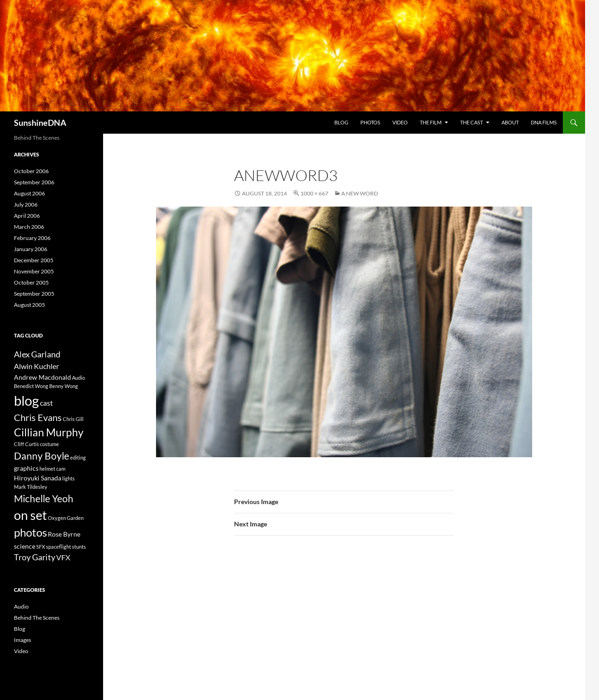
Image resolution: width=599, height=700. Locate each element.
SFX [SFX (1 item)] (41, 547)
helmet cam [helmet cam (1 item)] (52, 469)
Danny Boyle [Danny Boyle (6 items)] (42, 456)
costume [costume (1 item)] (49, 444)
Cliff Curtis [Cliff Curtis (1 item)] (26, 444)
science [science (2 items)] (25, 546)
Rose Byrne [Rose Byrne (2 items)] (64, 534)
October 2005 (31, 282)
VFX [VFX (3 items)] (63, 557)
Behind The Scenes (37, 618)
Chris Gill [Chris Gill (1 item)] (73, 419)
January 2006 (31, 249)
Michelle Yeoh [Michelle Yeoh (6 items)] (44, 498)
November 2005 (34, 271)
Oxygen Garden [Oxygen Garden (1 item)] (66, 518)
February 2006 (32, 238)
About (510, 122)
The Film (431, 122)
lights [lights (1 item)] (68, 478)
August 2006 (29, 193)
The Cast (472, 122)
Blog (341, 122)
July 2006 (26, 204)
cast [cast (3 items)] (46, 403)
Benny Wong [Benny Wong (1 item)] (64, 386)
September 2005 (34, 294)
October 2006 (31, 171)
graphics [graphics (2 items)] (26, 468)
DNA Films (544, 122)
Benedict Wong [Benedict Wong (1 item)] (31, 386)
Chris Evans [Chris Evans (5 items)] (38, 418)
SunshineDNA (40, 123)
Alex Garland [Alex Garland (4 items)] (37, 354)
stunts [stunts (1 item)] (79, 547)
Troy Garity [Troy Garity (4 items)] (35, 557)
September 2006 (34, 182)
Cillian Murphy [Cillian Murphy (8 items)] (49, 432)
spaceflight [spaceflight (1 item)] (59, 547)
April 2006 (27, 216)
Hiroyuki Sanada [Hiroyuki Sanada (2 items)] (38, 478)
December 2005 (34, 260)
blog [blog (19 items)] (26, 400)
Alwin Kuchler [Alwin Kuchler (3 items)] (36, 366)
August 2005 (29, 305)
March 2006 (29, 227)
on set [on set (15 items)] (30, 515)
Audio (21, 606)
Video (400, 122)
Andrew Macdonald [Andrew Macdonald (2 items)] (42, 377)
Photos (370, 122)
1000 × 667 (314, 193)
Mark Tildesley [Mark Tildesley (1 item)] (31, 487)
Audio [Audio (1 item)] (78, 378)
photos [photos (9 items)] (30, 532)
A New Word (360, 193)
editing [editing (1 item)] (78, 457)
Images (23, 640)
